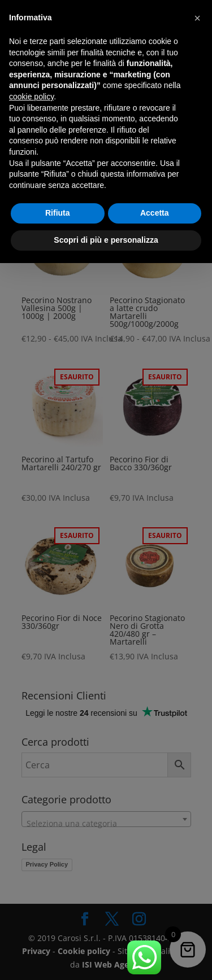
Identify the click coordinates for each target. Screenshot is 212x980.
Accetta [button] (155, 213)
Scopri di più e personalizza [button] (106, 240)
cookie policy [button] (31, 97)
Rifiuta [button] (58, 213)
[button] (197, 18)
